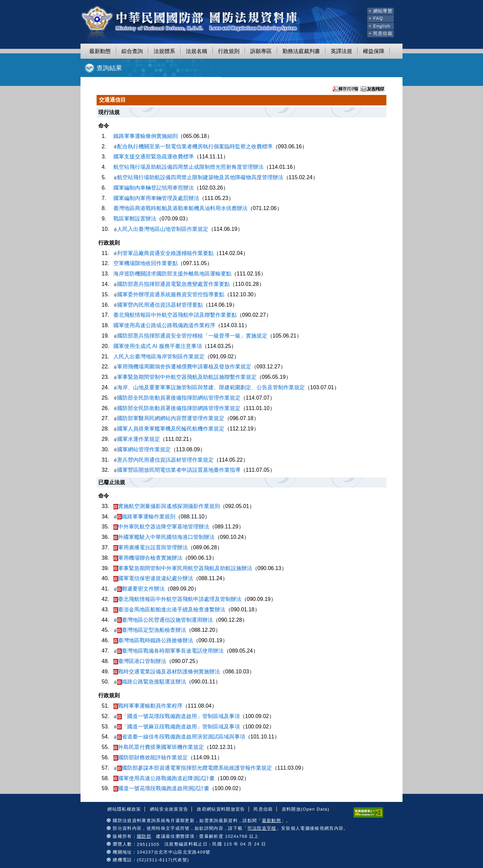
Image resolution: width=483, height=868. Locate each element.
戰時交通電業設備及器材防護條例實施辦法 (167, 672)
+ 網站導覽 (381, 11)
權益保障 (374, 51)
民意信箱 (263, 809)
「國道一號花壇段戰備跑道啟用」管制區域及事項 (177, 716)
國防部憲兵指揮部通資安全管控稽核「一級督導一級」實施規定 (190, 336)
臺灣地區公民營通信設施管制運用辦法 (163, 620)
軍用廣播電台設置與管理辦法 (151, 547)
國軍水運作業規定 (137, 439)
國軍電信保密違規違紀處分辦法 (153, 578)
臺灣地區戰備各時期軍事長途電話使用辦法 (169, 651)
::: (361, 10)
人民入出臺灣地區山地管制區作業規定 (161, 229)
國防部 (144, 836)
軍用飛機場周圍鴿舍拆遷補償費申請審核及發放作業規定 (182, 367)
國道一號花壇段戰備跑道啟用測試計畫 (161, 788)
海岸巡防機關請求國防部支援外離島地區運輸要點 (172, 274)
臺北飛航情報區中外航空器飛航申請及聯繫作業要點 (175, 315)
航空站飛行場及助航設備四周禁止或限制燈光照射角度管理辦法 (189, 167)
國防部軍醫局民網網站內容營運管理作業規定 (169, 418)
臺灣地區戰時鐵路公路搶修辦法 (153, 640)
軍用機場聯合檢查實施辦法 (148, 558)
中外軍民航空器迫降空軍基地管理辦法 (161, 527)
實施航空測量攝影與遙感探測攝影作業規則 (167, 506)
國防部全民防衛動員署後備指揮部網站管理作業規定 (177, 398)
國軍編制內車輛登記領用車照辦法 (154, 188)
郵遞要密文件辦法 (139, 589)
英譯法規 (341, 51)
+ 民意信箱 (381, 33)
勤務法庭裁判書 (301, 51)
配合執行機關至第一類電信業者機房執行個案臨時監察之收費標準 (193, 146)
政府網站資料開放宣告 (221, 809)
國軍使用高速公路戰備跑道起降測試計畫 (164, 778)
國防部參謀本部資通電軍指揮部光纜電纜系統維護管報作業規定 (193, 768)
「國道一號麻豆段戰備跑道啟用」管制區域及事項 (177, 727)
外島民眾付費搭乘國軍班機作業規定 (159, 747)
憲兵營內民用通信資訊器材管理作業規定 (164, 460)
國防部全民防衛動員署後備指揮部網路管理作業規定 (177, 408)
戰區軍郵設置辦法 (135, 219)
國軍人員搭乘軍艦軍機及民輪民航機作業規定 (169, 429)
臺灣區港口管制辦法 (140, 661)
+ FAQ (376, 18)
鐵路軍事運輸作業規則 (144, 517)
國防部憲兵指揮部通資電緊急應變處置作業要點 (172, 284)
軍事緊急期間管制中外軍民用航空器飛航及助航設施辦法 (183, 568)
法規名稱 (197, 51)
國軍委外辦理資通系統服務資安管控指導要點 (169, 294)
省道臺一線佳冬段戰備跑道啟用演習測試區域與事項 (179, 737)
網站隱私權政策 (124, 809)
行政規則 (229, 51)
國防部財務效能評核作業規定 (151, 757)
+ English (380, 26)
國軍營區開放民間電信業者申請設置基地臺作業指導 (177, 470)
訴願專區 (261, 51)
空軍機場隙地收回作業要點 (146, 263)
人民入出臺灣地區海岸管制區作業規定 (159, 356)
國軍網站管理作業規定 (142, 449)
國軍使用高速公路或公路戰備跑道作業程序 (164, 325)
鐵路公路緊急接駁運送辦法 (150, 682)
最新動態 (100, 51)
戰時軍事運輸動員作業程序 (148, 706)
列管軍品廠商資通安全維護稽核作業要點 (164, 253)
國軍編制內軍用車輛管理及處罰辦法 (156, 198)
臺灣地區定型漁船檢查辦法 (150, 630)
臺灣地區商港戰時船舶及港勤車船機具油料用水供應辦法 (180, 208)
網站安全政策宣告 (169, 809)
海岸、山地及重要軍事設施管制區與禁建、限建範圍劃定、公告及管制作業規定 (209, 387)
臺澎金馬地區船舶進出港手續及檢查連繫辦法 (169, 609)
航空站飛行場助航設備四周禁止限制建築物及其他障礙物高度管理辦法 (198, 177)
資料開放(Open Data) (306, 809)
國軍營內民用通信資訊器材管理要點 (158, 305)
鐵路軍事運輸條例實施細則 (146, 136)
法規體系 (164, 51)
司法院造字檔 (262, 828)
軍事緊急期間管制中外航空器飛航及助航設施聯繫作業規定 (185, 377)
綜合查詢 (132, 51)
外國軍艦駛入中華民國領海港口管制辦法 (164, 537)
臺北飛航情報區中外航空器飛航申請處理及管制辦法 (177, 599)
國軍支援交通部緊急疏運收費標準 (154, 157)
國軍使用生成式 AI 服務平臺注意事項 (158, 346)
